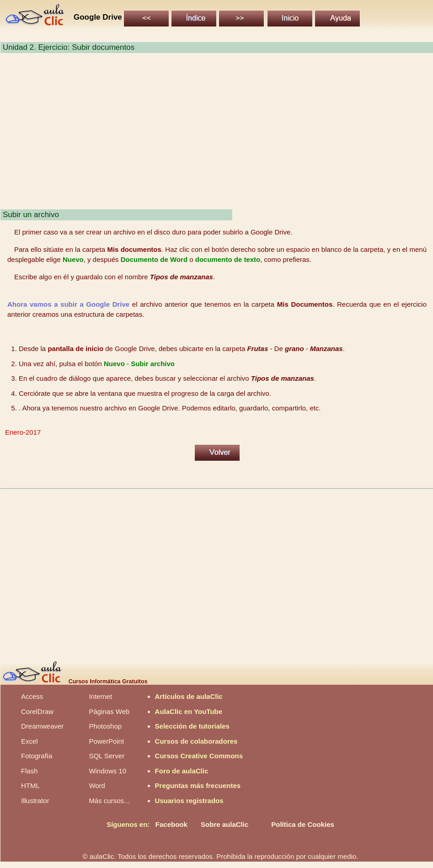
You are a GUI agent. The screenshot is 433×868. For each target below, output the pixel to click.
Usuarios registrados (189, 801)
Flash (29, 771)
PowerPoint (106, 741)
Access (32, 696)
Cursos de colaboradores (196, 741)
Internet (100, 696)
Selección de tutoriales (192, 726)
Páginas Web (109, 711)
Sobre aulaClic (225, 824)
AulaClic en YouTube (189, 711)
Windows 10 (107, 771)
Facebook (171, 824)
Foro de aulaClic (182, 771)
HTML (30, 785)
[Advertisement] (216, 136)
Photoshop (105, 726)
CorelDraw (37, 711)
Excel (29, 741)
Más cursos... (109, 801)
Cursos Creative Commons (199, 756)
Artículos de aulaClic (189, 696)
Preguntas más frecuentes (198, 785)
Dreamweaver (42, 726)
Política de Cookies (303, 824)
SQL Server (107, 756)
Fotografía (37, 756)
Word (97, 785)
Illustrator (35, 801)
